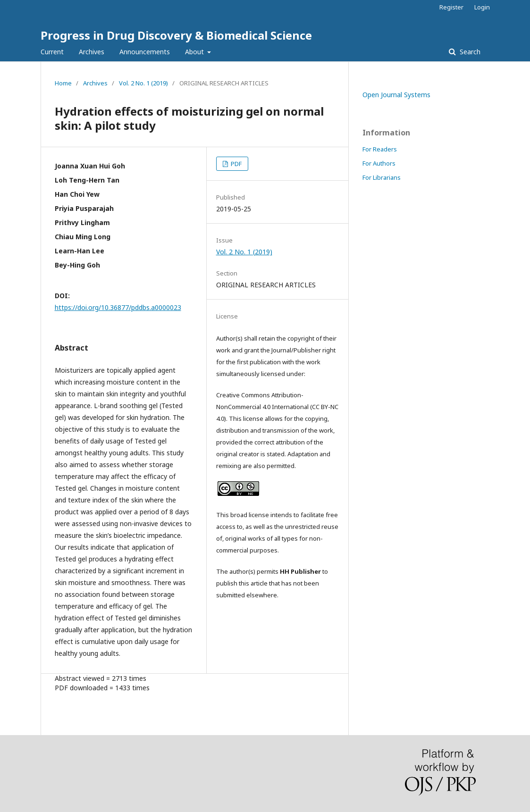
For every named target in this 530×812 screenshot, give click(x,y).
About (195, 52)
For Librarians (382, 177)
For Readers (380, 149)
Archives (92, 52)
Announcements (145, 52)
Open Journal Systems (396, 95)
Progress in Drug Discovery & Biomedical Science (176, 35)
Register (451, 7)
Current (52, 52)
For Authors (379, 163)
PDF (236, 164)
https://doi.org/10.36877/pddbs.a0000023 (118, 307)
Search (469, 52)
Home (63, 83)
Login (482, 7)
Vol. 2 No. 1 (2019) (143, 83)
